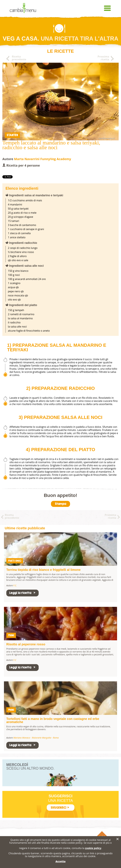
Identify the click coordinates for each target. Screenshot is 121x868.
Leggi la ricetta (22, 593)
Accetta (60, 861)
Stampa (60, 504)
